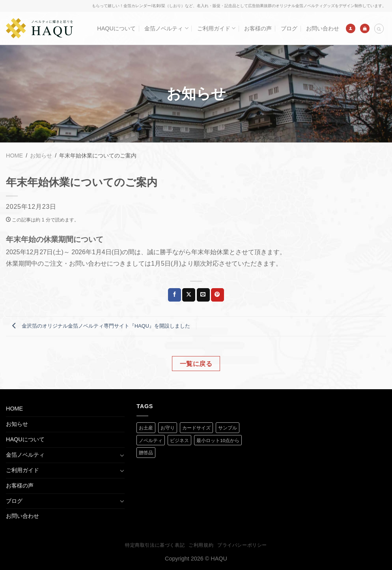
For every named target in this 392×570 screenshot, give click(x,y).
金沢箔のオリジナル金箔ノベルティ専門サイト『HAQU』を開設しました (99, 326)
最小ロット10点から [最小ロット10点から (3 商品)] (218, 441)
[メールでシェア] (203, 295)
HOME (14, 409)
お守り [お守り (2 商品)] (168, 428)
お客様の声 (258, 28)
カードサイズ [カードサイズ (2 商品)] (196, 428)
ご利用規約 (201, 545)
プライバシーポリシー (242, 545)
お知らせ (17, 424)
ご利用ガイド (216, 28)
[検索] (379, 29)
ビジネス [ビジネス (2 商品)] (179, 441)
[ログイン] (351, 28)
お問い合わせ (323, 28)
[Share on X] (189, 295)
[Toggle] (122, 455)
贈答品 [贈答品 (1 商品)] (146, 453)
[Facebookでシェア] (175, 295)
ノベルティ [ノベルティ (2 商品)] (151, 441)
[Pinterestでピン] (217, 295)
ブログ (289, 28)
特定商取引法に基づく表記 (155, 545)
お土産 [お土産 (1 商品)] (146, 428)
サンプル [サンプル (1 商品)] (228, 428)
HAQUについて (116, 28)
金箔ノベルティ (166, 28)
